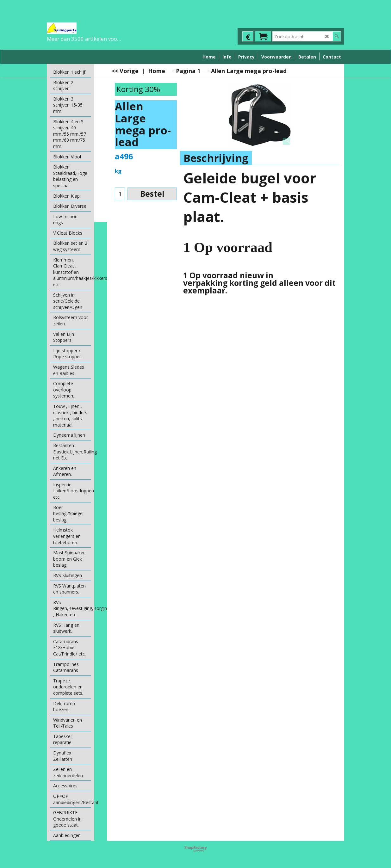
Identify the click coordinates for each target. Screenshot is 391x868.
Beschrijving (216, 158)
